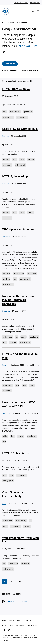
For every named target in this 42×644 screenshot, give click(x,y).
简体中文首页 (35, 2)
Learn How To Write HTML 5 (20, 129)
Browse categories (10, 70)
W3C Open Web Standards (19, 229)
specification (22, 22)
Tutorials (6, 136)
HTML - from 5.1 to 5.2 (16, 89)
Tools (4, 365)
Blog (12, 22)
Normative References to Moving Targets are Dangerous (18, 300)
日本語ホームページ (21, 2)
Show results (10, 64)
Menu (36, 12)
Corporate (6, 237)
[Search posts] (21, 52)
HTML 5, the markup (15, 176)
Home (5, 22)
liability (9, 638)
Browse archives (29, 70)
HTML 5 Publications (16, 453)
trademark (17, 638)
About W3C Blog (28, 46)
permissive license (30, 638)
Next (20, 581)
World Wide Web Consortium (25, 636)
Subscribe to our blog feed (17, 602)
